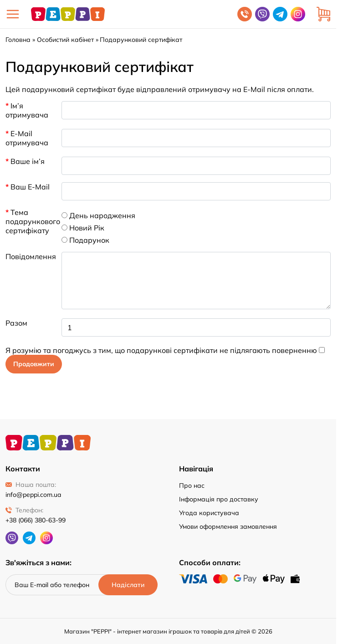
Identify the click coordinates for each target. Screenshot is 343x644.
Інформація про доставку (219, 499)
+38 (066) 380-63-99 (36, 520)
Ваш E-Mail (30, 187)
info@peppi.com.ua (33, 495)
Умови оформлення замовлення (228, 526)
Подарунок (85, 240)
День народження (98, 215)
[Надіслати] (128, 585)
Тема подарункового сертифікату (31, 221)
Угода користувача (209, 513)
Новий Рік (83, 228)
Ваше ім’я (28, 161)
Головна (18, 40)
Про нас (192, 486)
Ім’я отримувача (27, 110)
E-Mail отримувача (27, 138)
